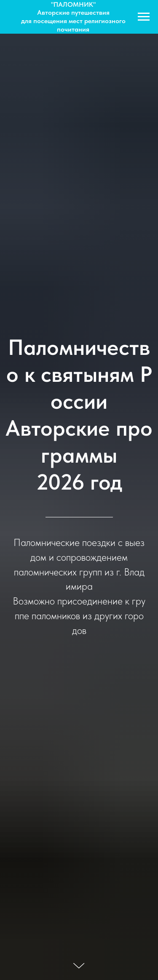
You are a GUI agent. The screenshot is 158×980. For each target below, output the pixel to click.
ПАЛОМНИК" (75, 4)
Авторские (54, 12)
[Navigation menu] (144, 17)
